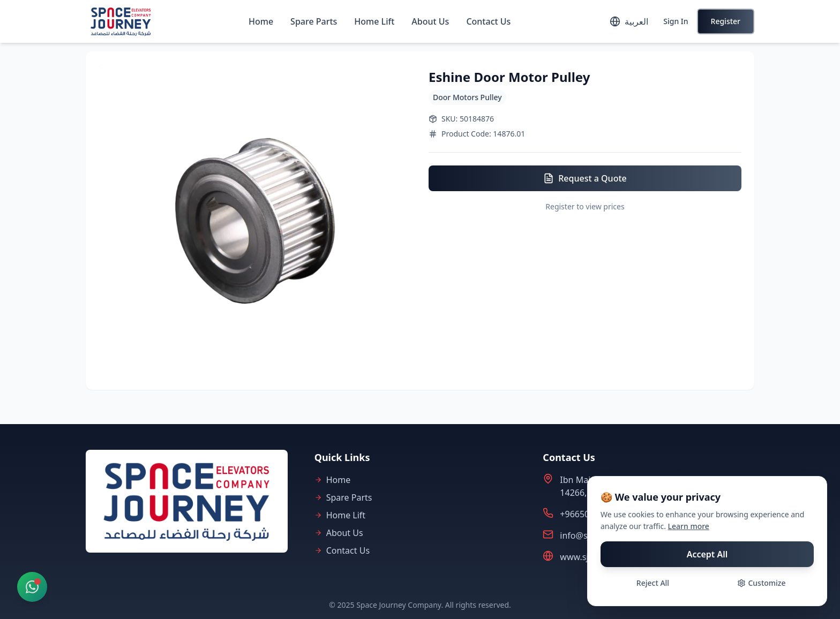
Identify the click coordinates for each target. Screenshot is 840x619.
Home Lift (374, 21)
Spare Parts (314, 21)
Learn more (689, 526)
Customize (761, 583)
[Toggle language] (629, 21)
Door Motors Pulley (467, 97)
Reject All (653, 583)
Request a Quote (585, 178)
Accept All (707, 554)
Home (261, 21)
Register (726, 21)
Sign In (676, 21)
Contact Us (488, 21)
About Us (430, 21)
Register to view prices (585, 206)
